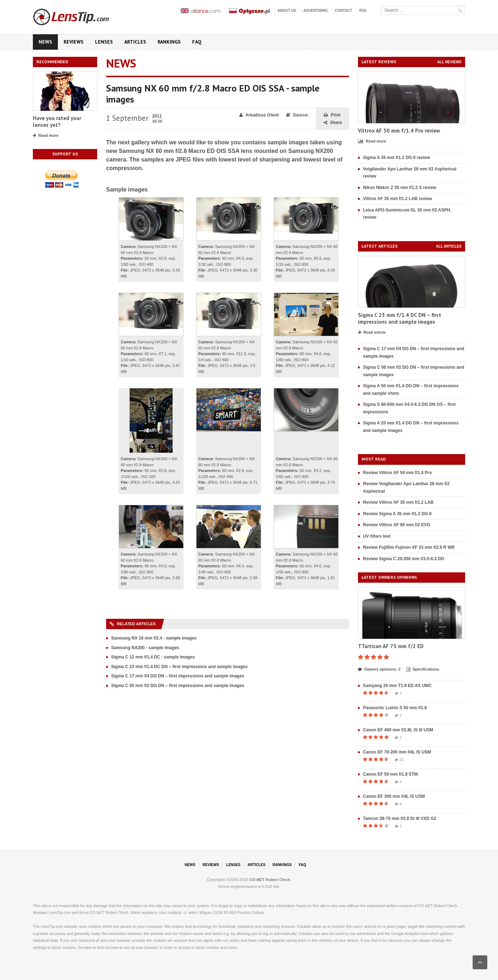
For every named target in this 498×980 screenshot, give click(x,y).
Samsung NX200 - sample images (145, 648)
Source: (298, 115)
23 (399, 760)
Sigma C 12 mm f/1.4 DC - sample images (153, 657)
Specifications (423, 670)
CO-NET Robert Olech (270, 880)
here (88, 947)
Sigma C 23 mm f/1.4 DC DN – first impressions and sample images (179, 667)
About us (287, 11)
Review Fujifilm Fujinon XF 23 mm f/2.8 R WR (409, 547)
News (45, 42)
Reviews (74, 42)
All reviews (449, 62)
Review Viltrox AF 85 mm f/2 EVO (397, 525)
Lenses (104, 42)
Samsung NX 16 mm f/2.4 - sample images (154, 638)
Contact (343, 11)
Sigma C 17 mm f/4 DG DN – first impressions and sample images (178, 676)
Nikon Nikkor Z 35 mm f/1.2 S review (400, 188)
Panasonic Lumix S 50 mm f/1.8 (395, 708)
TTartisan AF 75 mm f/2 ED (391, 646)
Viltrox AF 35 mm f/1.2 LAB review (397, 199)
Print (332, 115)
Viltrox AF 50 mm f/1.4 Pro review (399, 131)
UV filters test (377, 536)
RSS (363, 11)
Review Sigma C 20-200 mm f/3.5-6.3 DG (404, 559)
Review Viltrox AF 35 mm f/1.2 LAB (398, 502)
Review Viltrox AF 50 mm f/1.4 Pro (397, 473)
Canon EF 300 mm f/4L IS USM (394, 796)
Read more (46, 136)
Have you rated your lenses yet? (57, 122)
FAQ (197, 42)
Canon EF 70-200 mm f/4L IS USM (397, 752)
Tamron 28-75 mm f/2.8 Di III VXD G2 (400, 819)
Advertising (315, 11)
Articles (135, 42)
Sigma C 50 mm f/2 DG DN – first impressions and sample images (178, 686)
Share (333, 123)
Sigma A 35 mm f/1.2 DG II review (397, 158)
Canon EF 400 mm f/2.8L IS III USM (398, 730)
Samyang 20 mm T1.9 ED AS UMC (397, 686)
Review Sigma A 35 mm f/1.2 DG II (397, 514)
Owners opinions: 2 (379, 670)
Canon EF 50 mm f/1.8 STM (390, 774)
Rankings (169, 42)
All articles (449, 246)
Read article (372, 333)
